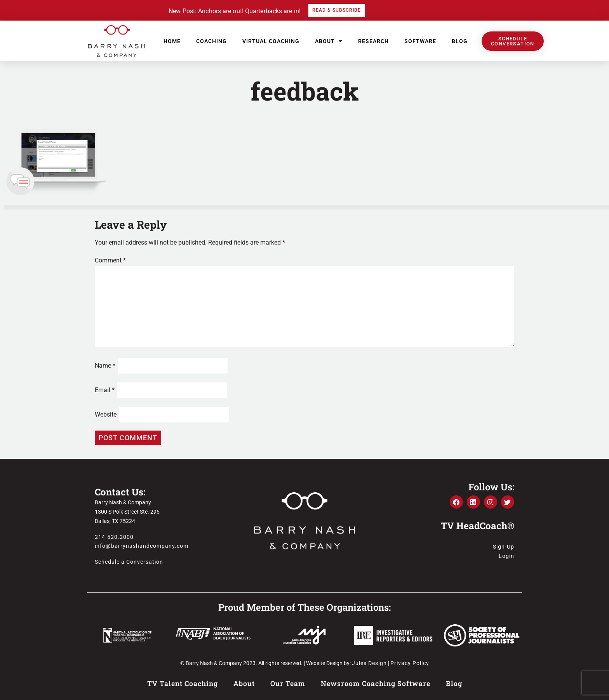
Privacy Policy (410, 663)
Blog (460, 41)
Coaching (211, 41)
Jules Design (369, 663)
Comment (110, 260)
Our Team (288, 683)
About (329, 41)
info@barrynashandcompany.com (142, 546)
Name (105, 366)
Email (105, 390)
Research (373, 41)
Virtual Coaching (271, 41)
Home (172, 41)
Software (420, 41)
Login (506, 556)
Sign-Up (504, 547)
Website (106, 414)
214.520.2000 (114, 537)
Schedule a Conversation (129, 562)
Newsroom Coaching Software (376, 683)
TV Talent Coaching (183, 683)
